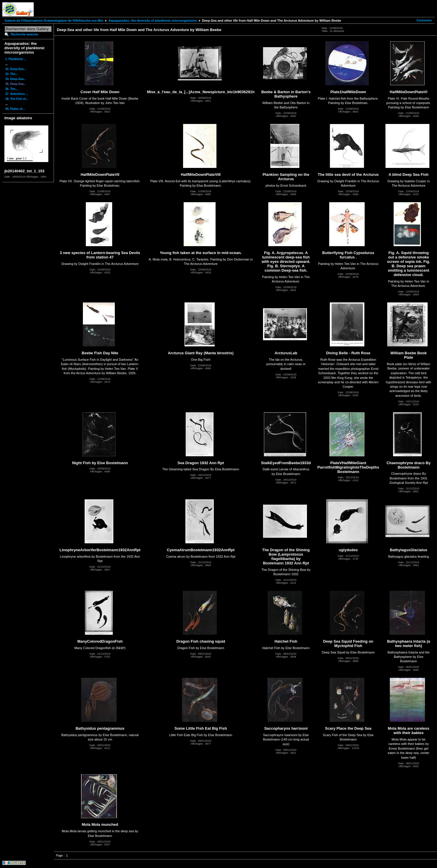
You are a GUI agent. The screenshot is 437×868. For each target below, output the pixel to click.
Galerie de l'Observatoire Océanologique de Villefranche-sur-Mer (54, 21)
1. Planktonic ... (16, 59)
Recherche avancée (24, 34)
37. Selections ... (17, 94)
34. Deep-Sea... (16, 79)
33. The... (12, 74)
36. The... (12, 89)
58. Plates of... (15, 109)
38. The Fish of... (17, 99)
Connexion (424, 20)
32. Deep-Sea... (16, 69)
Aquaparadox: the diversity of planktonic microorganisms (153, 21)
